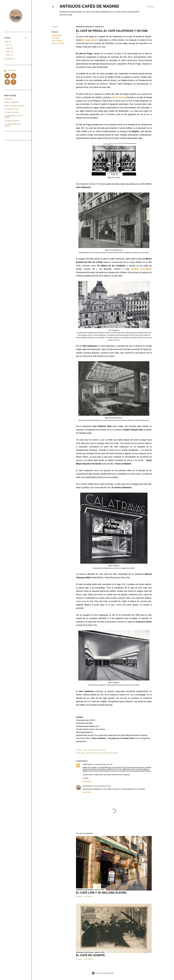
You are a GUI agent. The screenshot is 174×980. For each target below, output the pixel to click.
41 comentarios (88, 959)
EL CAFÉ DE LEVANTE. (91, 955)
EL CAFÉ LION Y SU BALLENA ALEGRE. (102, 893)
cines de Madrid (57, 41)
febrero (10, 52)
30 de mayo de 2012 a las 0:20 (103, 764)
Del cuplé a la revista (12, 112)
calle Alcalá (55, 38)
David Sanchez (88, 764)
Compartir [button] (55, 27)
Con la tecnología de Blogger (103, 973)
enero (9, 55)
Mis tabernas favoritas (12, 121)
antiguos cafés (57, 35)
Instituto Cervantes (141, 269)
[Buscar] (151, 7)
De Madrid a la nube (11, 109)
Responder (87, 781)
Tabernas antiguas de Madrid (14, 106)
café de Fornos (119, 97)
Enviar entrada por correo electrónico (94, 750)
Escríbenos (12, 70)
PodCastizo (8, 99)
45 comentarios (88, 897)
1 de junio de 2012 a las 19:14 (102, 786)
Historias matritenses (12, 102)
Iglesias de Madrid (58, 43)
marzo (9, 48)
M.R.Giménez (87, 786)
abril (9, 45)
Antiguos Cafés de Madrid (89, 6)
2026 (8, 42)
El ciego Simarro (90, 40)
